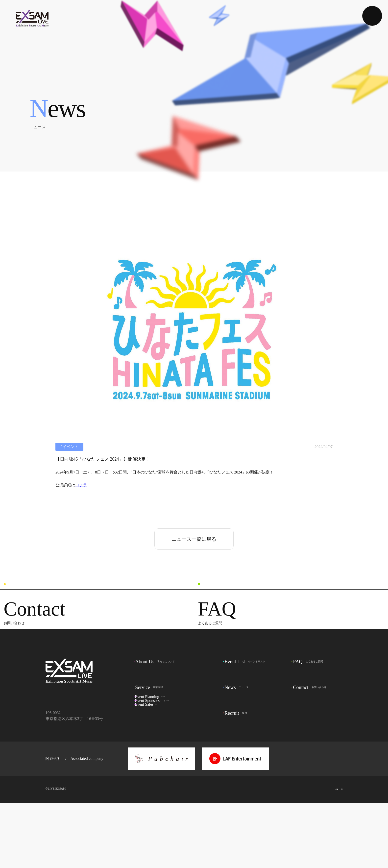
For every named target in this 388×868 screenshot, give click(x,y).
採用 (239, 780)
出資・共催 (164, 775)
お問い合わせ (313, 753)
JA (325, 854)
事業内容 (153, 753)
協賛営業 (157, 784)
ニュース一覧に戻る (194, 539)
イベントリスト (248, 726)
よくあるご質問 (312, 726)
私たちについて (158, 726)
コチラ (81, 485)
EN (339, 854)
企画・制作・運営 (165, 766)
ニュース (240, 753)
